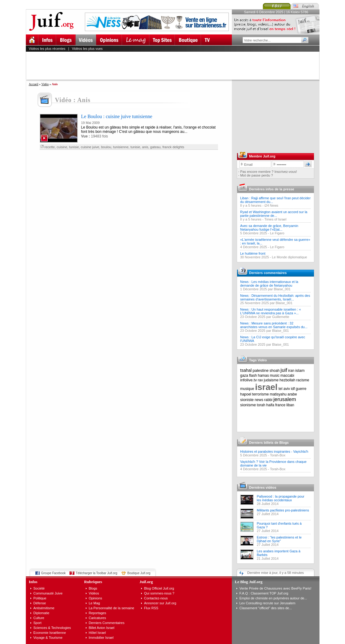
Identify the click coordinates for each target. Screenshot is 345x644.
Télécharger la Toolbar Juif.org (96, 573)
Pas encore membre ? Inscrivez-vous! (269, 172)
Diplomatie (42, 613)
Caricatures (97, 618)
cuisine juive (90, 147)
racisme (303, 380)
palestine (260, 370)
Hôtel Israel (97, 633)
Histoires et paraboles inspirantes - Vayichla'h (274, 451)
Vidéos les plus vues (87, 49)
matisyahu (278, 394)
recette (50, 147)
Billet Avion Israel (102, 628)
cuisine (62, 147)
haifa (270, 405)
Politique (40, 598)
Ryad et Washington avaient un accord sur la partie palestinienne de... (274, 214)
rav (260, 380)
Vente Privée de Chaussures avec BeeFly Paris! (276, 588)
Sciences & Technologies (52, 628)
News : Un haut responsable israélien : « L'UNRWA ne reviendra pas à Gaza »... (271, 311)
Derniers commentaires (268, 273)
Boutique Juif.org (139, 573)
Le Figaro (277, 233)
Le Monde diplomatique (289, 257)
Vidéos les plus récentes (47, 49)
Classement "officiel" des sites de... (266, 608)
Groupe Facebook (54, 573)
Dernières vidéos (263, 487)
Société (39, 588)
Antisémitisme (44, 608)
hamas (264, 376)
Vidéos (94, 593)
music (275, 376)
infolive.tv (248, 380)
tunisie (74, 147)
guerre (301, 389)
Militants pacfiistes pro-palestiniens (283, 510)
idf (293, 389)
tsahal (246, 370)
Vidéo (45, 84)
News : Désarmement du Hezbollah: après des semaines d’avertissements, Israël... (275, 297)
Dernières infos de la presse (272, 189)
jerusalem (285, 399)
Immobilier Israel (101, 638)
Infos (33, 582)
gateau (155, 147)
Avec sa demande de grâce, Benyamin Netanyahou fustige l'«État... (269, 228)
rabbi (268, 400)
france (280, 405)
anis (145, 147)
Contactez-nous (156, 598)
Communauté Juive (48, 593)
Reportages (98, 613)
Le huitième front (253, 253)
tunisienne (121, 147)
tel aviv (284, 389)
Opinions (95, 598)
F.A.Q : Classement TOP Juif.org (264, 593)
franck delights (173, 147)
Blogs (93, 588)
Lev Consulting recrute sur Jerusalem (268, 603)
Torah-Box (278, 455)
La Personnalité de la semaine (112, 608)
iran (291, 371)
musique (247, 389)
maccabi (287, 376)
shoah (275, 371)
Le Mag (95, 603)
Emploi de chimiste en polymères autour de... (273, 598)
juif (284, 370)
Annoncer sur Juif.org (160, 603)
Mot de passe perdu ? (256, 175)
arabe (292, 394)
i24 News (271, 205)
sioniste (247, 400)
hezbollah (287, 380)
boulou (106, 147)
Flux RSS (151, 608)
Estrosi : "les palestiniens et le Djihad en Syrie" (279, 539)
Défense (40, 603)
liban (290, 405)
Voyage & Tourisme (48, 638)
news (259, 400)
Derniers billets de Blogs (269, 443)
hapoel (246, 394)
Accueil (34, 84)
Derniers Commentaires (107, 623)
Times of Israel (276, 219)
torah (261, 405)
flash (253, 376)
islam (300, 370)
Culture (39, 618)
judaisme (271, 380)
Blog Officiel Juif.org (159, 588)
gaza (244, 376)
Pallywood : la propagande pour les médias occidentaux (281, 498)
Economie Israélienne (50, 633)
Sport (38, 623)
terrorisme (260, 394)
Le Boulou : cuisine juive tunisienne (117, 116)
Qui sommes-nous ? (159, 593)
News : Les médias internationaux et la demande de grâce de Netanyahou (269, 284)
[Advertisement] (175, 66)
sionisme (248, 405)
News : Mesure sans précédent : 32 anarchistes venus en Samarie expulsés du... (274, 325)
